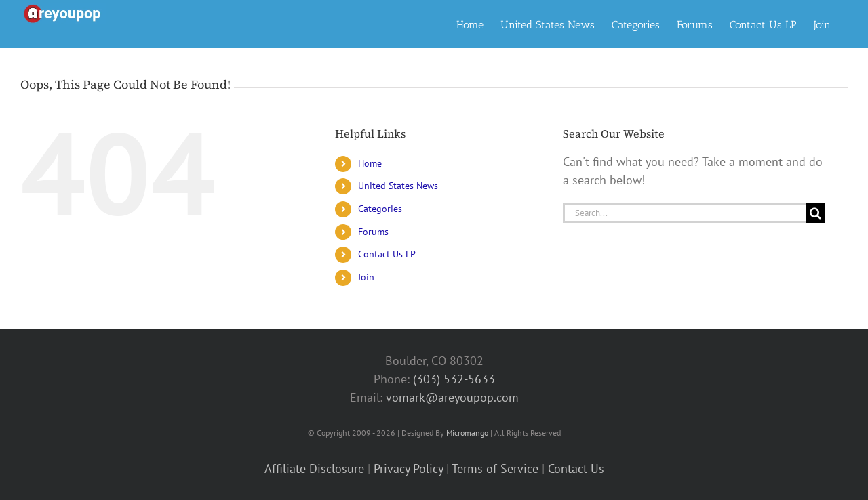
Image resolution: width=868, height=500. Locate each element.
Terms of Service (495, 468)
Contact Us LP (387, 254)
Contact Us (576, 468)
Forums (373, 232)
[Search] (815, 213)
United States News (398, 186)
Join (366, 277)
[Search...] (684, 213)
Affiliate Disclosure (314, 468)
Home (370, 163)
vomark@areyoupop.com (452, 397)
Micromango (467, 433)
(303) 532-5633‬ (454, 379)
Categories (380, 209)
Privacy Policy (408, 468)
